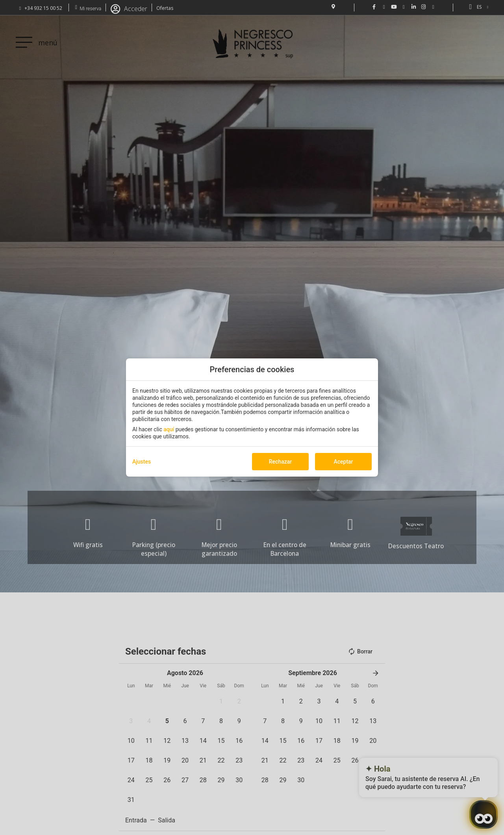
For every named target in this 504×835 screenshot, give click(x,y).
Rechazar (280, 462)
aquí (169, 429)
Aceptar (343, 462)
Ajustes (142, 462)
